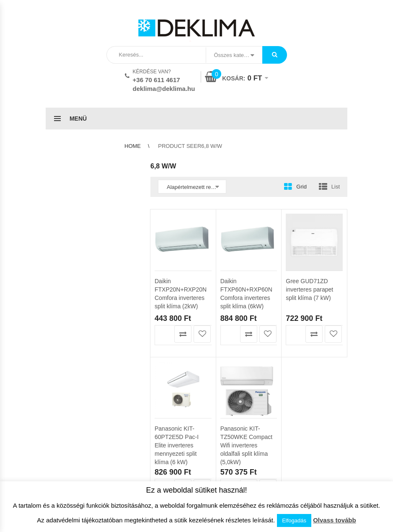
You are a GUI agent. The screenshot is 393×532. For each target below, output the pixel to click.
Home (133, 146)
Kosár (53, 444)
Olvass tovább (335, 520)
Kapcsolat (263, 461)
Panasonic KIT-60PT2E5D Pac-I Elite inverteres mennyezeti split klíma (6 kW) (177, 332)
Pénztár (55, 461)
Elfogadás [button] (294, 520)
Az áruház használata (175, 444)
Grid (301, 187)
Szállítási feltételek (171, 453)
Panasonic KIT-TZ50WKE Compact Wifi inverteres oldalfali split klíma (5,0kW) (246, 332)
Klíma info (160, 461)
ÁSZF (258, 444)
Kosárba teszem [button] (295, 334)
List (336, 187)
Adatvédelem (267, 453)
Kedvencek (59, 453)
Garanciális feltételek (174, 470)
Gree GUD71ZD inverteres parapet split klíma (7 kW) (309, 289)
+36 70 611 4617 (156, 80)
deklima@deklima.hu (164, 89)
